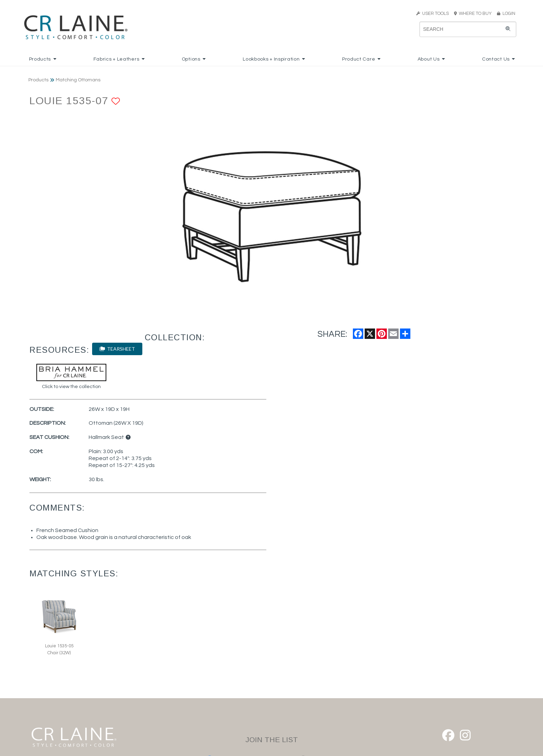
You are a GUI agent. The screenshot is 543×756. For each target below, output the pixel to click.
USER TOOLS (433, 13)
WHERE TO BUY (475, 13)
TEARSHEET (117, 349)
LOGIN (506, 13)
